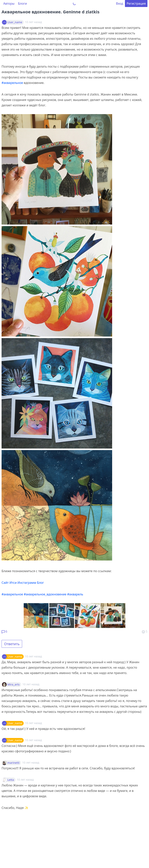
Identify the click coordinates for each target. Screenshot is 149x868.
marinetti (13, 763)
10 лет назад (33, 656)
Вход (120, 3)
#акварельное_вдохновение (45, 594)
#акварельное (12, 83)
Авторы (9, 3)
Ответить (12, 644)
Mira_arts (13, 685)
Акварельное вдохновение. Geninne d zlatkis (51, 12)
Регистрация (136, 3)
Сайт (5, 583)
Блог (41, 583)
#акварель (75, 594)
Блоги (23, 3)
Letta (11, 780)
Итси (13, 583)
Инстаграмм (27, 583)
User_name (15, 22)
